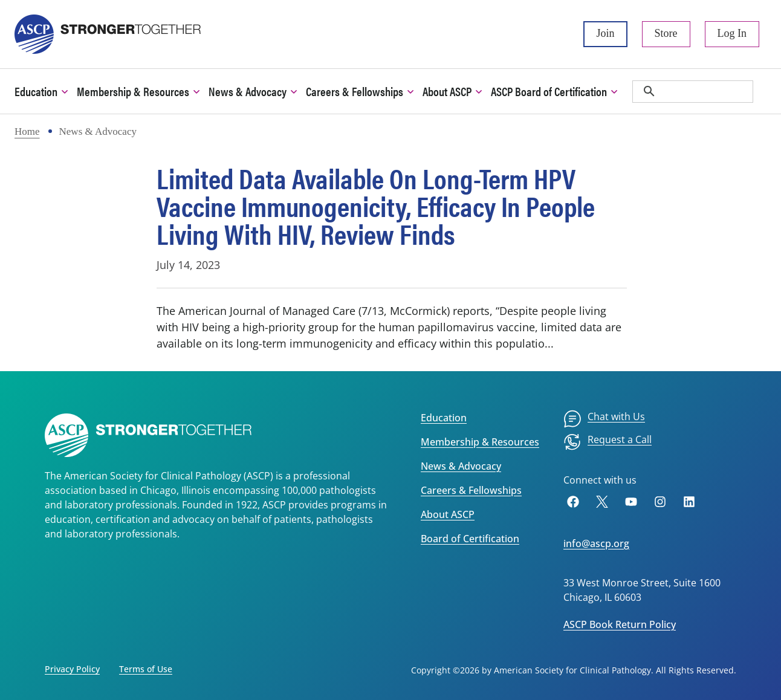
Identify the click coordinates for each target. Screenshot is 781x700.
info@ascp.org (596, 543)
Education (444, 418)
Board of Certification (470, 539)
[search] (693, 92)
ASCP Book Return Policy (620, 624)
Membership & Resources (480, 442)
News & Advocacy (461, 466)
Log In (732, 33)
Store (666, 33)
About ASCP (448, 514)
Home (27, 131)
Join (605, 33)
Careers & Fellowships (471, 490)
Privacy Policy (72, 669)
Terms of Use (146, 669)
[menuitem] (604, 419)
